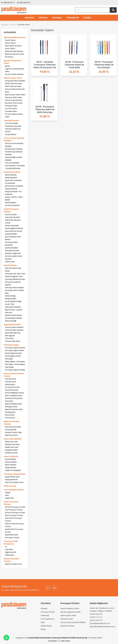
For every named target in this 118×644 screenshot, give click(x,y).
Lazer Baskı (9, 549)
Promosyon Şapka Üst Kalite (15, 370)
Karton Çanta (10, 415)
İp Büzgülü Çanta (11, 407)
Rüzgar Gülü (9, 498)
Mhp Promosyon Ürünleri (14, 515)
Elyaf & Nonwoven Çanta (14, 409)
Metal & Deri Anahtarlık (13, 180)
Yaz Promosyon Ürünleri (14, 490)
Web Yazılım (66, 641)
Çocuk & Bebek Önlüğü (13, 301)
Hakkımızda (45, 615)
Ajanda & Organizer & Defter (13, 62)
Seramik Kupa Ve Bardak (14, 149)
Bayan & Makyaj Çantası (13, 404)
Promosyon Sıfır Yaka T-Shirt (15, 274)
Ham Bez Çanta (10, 379)
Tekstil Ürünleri (10, 265)
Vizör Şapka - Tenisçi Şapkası (15, 364)
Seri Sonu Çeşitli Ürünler (14, 256)
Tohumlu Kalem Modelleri (14, 327)
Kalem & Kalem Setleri (13, 78)
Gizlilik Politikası (46, 626)
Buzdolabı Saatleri (11, 450)
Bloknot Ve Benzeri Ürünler (15, 54)
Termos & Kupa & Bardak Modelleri (14, 139)
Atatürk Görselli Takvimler (14, 51)
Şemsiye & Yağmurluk (13, 253)
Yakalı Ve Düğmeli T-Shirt (14, 276)
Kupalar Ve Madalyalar (13, 470)
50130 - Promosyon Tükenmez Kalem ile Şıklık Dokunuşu (45, 109)
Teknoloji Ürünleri (11, 120)
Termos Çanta (10, 418)
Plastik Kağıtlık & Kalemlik (14, 228)
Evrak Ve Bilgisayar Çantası (14, 393)
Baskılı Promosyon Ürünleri (11, 560)
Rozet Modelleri (11, 203)
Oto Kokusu (9, 57)
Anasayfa (5, 25)
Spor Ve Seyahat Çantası (14, 395)
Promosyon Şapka (11, 345)
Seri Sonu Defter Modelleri (14, 74)
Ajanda (7, 66)
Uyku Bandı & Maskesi (13, 307)
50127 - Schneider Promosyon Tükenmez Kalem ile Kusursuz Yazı (45, 65)
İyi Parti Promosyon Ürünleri (15, 513)
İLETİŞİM (87, 18)
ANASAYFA (29, 18)
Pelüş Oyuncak (10, 486)
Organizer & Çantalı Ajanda (15, 69)
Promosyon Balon (11, 242)
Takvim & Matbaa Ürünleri (15, 37)
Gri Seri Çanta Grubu (12, 387)
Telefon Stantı (10, 262)
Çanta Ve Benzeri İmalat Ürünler (14, 375)
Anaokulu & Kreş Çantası (14, 398)
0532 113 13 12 (97, 617)
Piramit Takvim (10, 40)
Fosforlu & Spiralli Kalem (14, 100)
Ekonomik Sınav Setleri (13, 427)
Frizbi (7, 495)
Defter (7, 71)
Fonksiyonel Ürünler (12, 251)
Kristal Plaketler (10, 459)
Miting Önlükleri (11, 299)
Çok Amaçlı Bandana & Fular (15, 279)
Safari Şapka (9, 367)
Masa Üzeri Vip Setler (12, 217)
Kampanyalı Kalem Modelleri (15, 81)
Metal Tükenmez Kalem (13, 86)
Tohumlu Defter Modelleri (14, 330)
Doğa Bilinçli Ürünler (12, 324)
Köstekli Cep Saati (11, 453)
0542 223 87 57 (8, 2)
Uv (6, 547)
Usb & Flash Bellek (11, 123)
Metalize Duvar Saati (12, 444)
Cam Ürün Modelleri (12, 163)
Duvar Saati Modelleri (13, 439)
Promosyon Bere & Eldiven (14, 287)
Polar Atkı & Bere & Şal (13, 268)
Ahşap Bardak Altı (11, 479)
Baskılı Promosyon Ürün (14, 564)
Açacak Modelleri (11, 234)
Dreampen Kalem (11, 106)
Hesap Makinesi (11, 134)
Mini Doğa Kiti (10, 336)
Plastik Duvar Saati (12, 447)
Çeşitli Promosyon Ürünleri (11, 210)
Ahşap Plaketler (10, 467)
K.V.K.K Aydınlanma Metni (48, 621)
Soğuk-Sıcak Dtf (10, 552)
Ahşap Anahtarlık (11, 189)
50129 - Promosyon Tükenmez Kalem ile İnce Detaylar (104, 65)
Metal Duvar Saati (11, 442)
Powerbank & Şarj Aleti (13, 126)
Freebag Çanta (10, 412)
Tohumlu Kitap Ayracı (13, 341)
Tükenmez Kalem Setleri (14, 97)
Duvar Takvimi (10, 48)
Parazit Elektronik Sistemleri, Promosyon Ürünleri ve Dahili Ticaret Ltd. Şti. (58, 638)
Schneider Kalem (11, 111)
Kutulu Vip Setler (11, 214)
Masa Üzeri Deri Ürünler (14, 231)
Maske (7, 271)
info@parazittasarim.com (101, 623)
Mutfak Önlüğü (10, 296)
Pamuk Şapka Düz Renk (13, 353)
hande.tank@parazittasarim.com (103, 626)
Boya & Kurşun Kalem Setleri (15, 95)
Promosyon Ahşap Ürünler (15, 474)
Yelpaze (8, 492)
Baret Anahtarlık (11, 175)
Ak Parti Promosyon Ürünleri (15, 507)
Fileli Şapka (9, 359)
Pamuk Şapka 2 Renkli (13, 356)
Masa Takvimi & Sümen (13, 46)
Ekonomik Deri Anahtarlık (14, 186)
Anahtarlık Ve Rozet (12, 172)
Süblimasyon (10, 555)
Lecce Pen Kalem (11, 108)
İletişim (43, 629)
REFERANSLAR (73, 18)
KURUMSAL (57, 18)
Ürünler (13, 25)
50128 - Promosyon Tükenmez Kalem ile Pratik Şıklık (74, 65)
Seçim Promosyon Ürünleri (11, 503)
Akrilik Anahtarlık (11, 178)
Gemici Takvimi (10, 43)
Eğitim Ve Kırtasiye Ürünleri (11, 423)
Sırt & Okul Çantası (12, 390)
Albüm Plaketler (11, 465)
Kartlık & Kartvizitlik (12, 226)
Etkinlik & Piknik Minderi (13, 315)
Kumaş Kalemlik (11, 430)
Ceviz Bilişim (52, 641)
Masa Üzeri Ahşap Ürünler (14, 482)
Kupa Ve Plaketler (11, 456)
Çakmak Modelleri (11, 248)
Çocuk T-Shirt (10, 304)
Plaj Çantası (9, 401)
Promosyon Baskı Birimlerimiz (11, 542)
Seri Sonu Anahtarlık (12, 205)
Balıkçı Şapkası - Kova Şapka (15, 361)
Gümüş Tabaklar (11, 462)
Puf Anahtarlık (10, 183)
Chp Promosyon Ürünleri (14, 510)
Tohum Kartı (9, 338)
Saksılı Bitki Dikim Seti (13, 333)
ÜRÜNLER (43, 18)
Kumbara (8, 259)
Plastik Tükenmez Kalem (14, 84)
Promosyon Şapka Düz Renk (15, 348)
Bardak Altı (9, 245)
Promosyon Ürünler (48, 612)
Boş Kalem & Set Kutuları (14, 103)
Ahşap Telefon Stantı (12, 477)
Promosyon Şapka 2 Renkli (14, 350)
